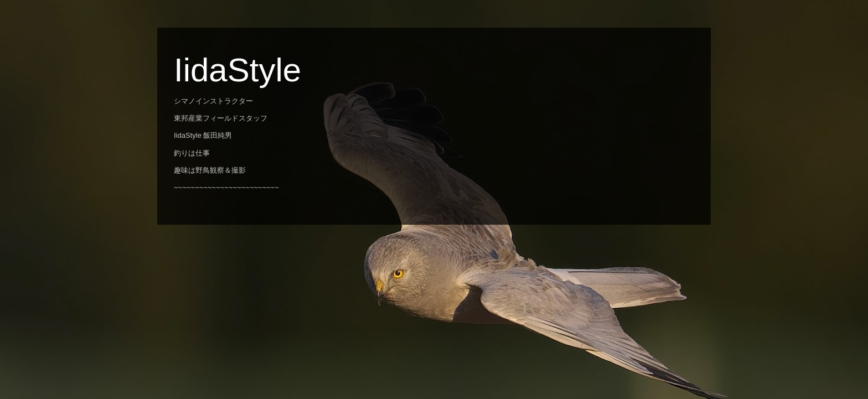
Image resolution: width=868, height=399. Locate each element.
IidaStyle (237, 70)
